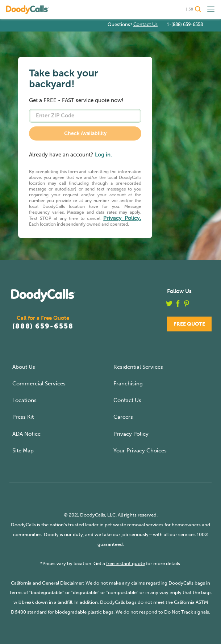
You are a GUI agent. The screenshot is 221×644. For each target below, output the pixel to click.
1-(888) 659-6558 (185, 24)
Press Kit (23, 417)
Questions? (133, 24)
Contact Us (145, 24)
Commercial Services (39, 384)
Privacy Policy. (122, 218)
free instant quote (126, 563)
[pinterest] (187, 305)
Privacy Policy (131, 434)
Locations (24, 400)
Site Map (23, 451)
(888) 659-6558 (43, 326)
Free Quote (189, 324)
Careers (123, 417)
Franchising (128, 384)
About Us (24, 367)
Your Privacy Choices (140, 451)
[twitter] (169, 305)
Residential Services (138, 367)
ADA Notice (26, 434)
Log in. (103, 155)
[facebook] (178, 305)
